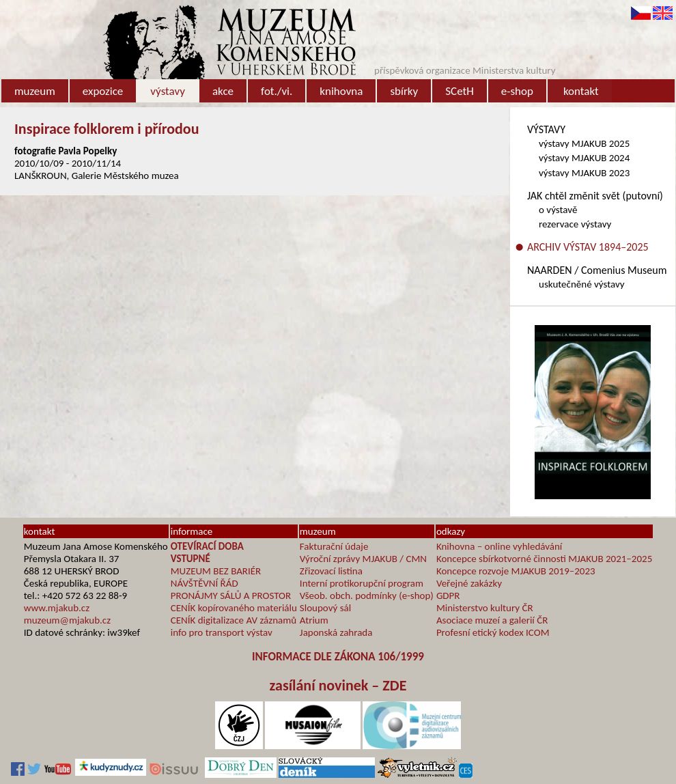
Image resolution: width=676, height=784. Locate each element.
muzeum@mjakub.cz (67, 620)
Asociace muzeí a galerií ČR (492, 620)
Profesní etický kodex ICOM (493, 632)
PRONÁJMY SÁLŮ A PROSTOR (231, 596)
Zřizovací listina (331, 571)
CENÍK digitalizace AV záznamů (234, 620)
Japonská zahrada (336, 632)
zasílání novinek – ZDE (338, 685)
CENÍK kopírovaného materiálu (234, 608)
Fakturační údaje (334, 546)
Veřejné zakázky (469, 583)
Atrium (314, 620)
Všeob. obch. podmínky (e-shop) (367, 596)
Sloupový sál (325, 608)
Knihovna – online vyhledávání (499, 546)
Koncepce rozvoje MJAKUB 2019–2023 (516, 571)
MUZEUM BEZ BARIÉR (216, 571)
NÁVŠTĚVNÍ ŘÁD (205, 583)
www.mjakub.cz (57, 608)
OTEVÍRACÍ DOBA (207, 546)
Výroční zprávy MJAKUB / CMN (363, 559)
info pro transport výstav (222, 632)
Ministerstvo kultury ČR (485, 608)
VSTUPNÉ (191, 559)
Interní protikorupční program (362, 583)
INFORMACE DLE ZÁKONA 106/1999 (338, 657)
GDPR (448, 596)
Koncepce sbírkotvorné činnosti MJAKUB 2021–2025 (544, 559)
